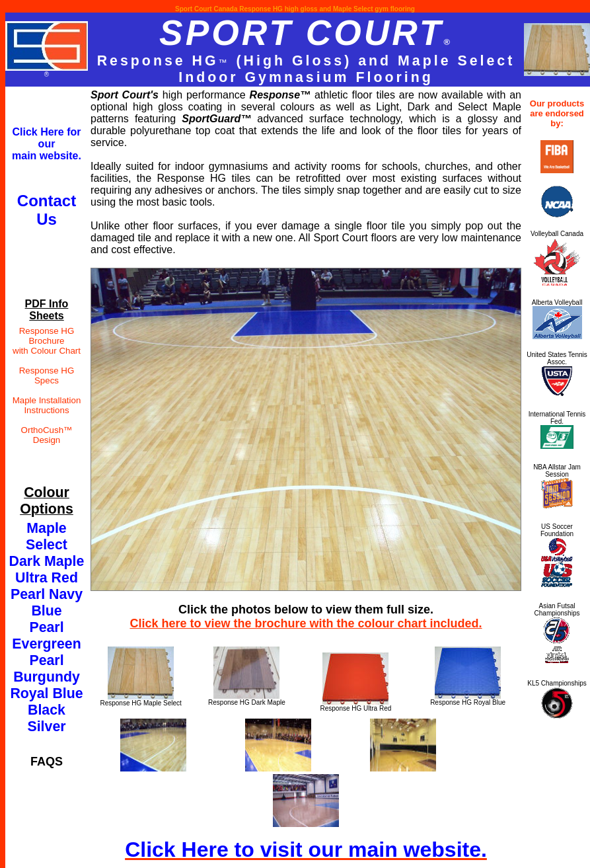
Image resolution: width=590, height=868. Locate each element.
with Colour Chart (47, 351)
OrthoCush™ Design (47, 435)
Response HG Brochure (47, 336)
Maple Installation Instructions (47, 405)
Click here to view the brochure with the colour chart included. (306, 623)
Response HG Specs (47, 375)
